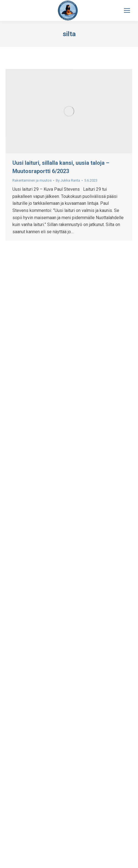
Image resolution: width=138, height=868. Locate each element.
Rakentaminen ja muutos (32, 180)
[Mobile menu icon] (127, 10)
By (68, 180)
